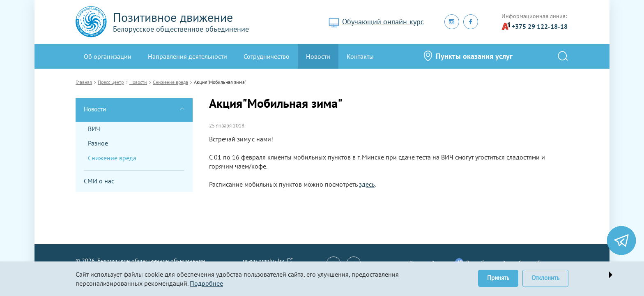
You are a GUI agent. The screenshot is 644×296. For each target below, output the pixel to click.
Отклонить (545, 278)
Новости (318, 56)
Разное (98, 143)
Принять (498, 278)
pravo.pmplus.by (263, 261)
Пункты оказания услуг (474, 56)
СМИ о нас (99, 181)
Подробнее (206, 283)
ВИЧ (94, 129)
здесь (367, 184)
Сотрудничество (267, 56)
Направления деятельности (187, 56)
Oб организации (108, 56)
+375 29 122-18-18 (540, 26)
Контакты (360, 56)
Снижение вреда (112, 158)
